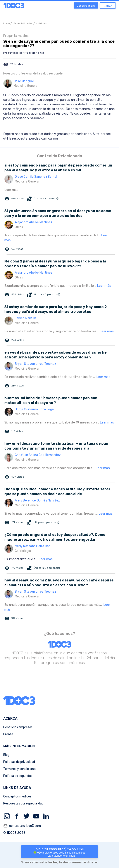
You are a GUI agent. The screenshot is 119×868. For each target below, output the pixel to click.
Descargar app (86, 6)
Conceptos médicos (17, 796)
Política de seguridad (18, 776)
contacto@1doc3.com (22, 826)
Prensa (8, 734)
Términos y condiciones (20, 769)
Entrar (108, 6)
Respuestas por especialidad (23, 803)
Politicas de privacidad (19, 762)
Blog (6, 755)
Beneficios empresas (18, 727)
